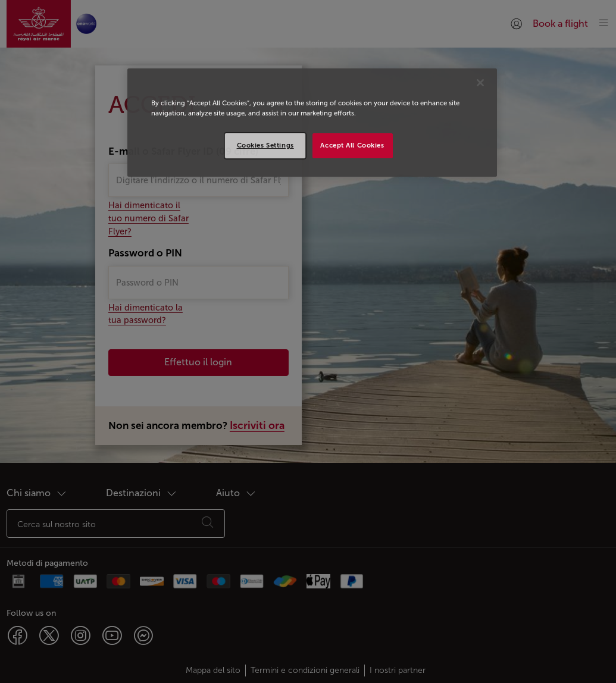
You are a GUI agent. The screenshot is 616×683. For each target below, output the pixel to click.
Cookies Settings (265, 145)
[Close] (480, 83)
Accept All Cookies (352, 145)
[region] (312, 123)
